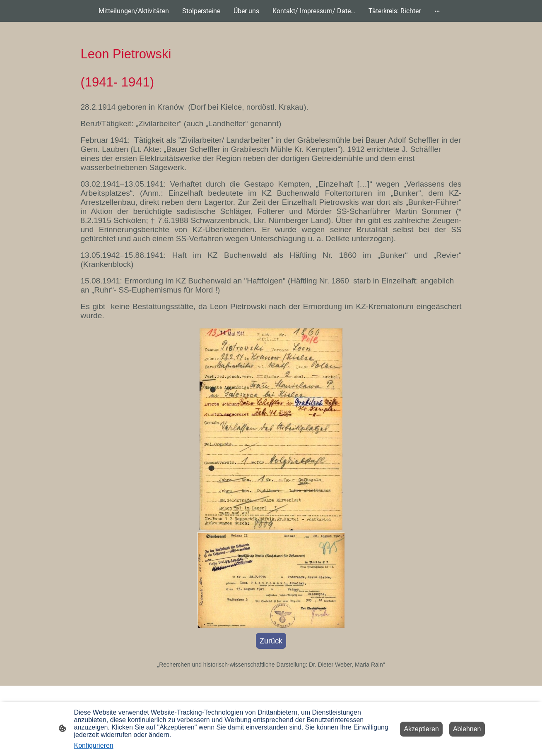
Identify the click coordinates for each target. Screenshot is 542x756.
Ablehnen (467, 729)
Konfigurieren (94, 745)
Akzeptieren (421, 729)
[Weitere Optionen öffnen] (437, 11)
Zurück (271, 641)
